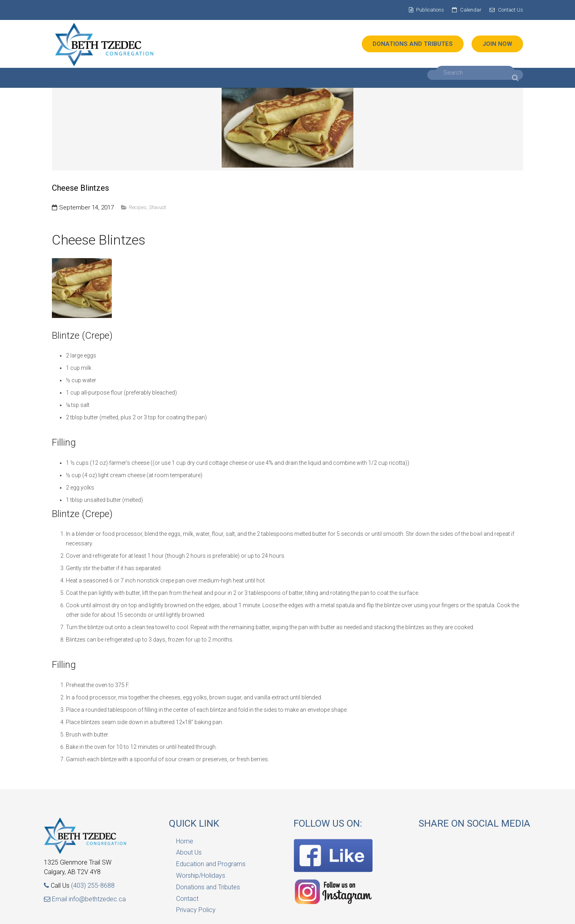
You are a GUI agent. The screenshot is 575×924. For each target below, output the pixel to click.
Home (185, 841)
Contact (187, 899)
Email (56, 899)
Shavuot (158, 207)
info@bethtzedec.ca (97, 899)
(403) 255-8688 (93, 885)
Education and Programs (211, 864)
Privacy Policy (196, 910)
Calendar (471, 10)
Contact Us (511, 10)
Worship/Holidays (201, 876)
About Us (189, 852)
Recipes (138, 207)
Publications (430, 10)
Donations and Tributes (208, 887)
